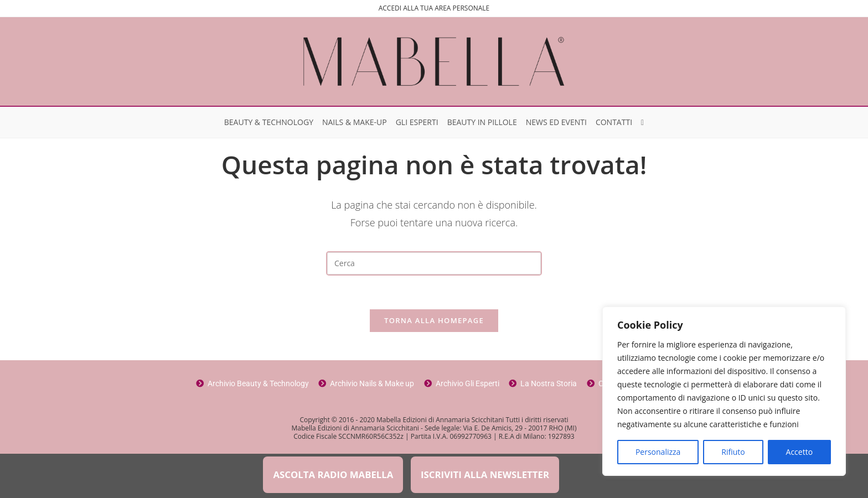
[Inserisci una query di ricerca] (434, 263)
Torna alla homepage (434, 320)
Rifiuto (733, 452)
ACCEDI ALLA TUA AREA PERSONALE (434, 8)
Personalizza (658, 452)
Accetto (800, 452)
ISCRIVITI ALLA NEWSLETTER (485, 474)
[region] (724, 391)
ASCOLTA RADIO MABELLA (333, 474)
